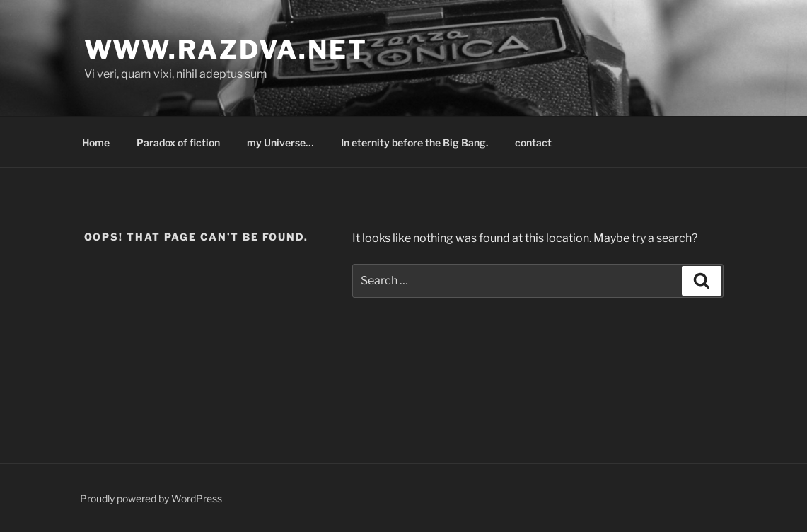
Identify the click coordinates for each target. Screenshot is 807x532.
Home (96, 143)
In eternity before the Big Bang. (414, 143)
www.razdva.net (226, 50)
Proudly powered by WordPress (151, 498)
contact (533, 143)
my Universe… (280, 143)
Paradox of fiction (178, 143)
